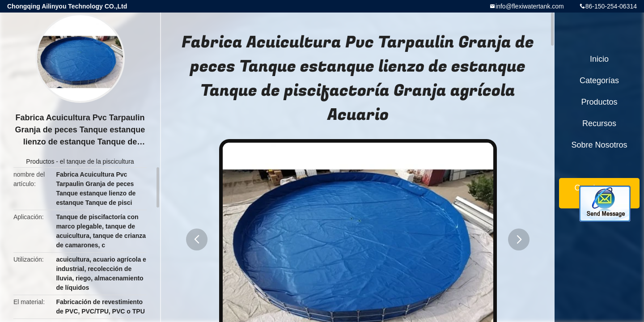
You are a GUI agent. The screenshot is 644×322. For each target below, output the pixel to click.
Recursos (599, 123)
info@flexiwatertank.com (530, 6)
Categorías (599, 80)
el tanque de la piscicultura (97, 161)
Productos (40, 161)
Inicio (599, 59)
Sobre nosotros (599, 145)
